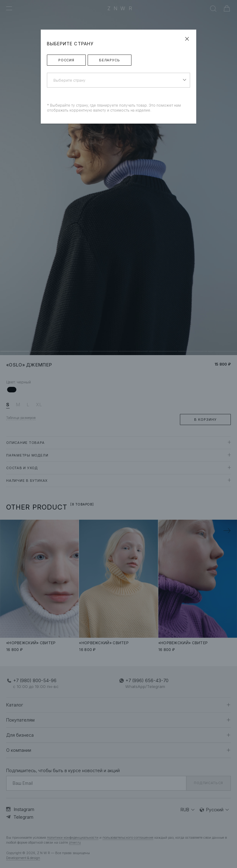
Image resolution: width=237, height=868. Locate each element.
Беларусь (110, 60)
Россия (66, 60)
